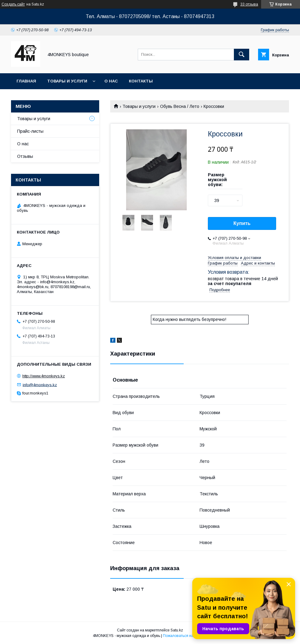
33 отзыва (249, 4)
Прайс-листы (30, 131)
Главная (26, 81)
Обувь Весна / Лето (180, 106)
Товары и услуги (67, 81)
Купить (242, 223)
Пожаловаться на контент (185, 636)
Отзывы (25, 156)
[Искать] (242, 55)
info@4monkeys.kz (40, 385)
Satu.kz (177, 630)
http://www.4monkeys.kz (44, 376)
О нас (111, 81)
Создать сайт (13, 4)
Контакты (141, 81)
